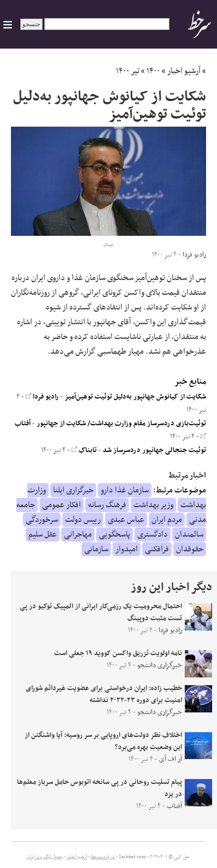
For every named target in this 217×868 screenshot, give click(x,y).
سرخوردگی (42, 520)
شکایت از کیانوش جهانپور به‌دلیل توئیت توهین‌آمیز (135, 397)
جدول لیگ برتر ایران (45, 857)
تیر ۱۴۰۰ (128, 71)
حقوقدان (190, 549)
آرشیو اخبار (184, 71)
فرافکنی (157, 549)
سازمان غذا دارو (125, 490)
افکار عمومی (61, 505)
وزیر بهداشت (153, 505)
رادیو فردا (42, 397)
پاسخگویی (115, 534)
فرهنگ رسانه (107, 505)
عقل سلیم (43, 534)
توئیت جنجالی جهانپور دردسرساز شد (154, 450)
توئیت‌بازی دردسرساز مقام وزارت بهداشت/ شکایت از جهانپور (121, 424)
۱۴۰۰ (153, 71)
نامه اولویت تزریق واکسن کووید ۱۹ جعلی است (118, 653)
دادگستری (153, 534)
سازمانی (96, 549)
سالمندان (189, 534)
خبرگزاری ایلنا (73, 490)
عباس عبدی (126, 520)
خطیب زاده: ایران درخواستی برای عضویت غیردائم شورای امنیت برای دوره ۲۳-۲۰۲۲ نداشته (104, 694)
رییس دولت (83, 520)
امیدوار (127, 549)
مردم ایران (167, 520)
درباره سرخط (103, 857)
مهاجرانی (78, 534)
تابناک (84, 450)
